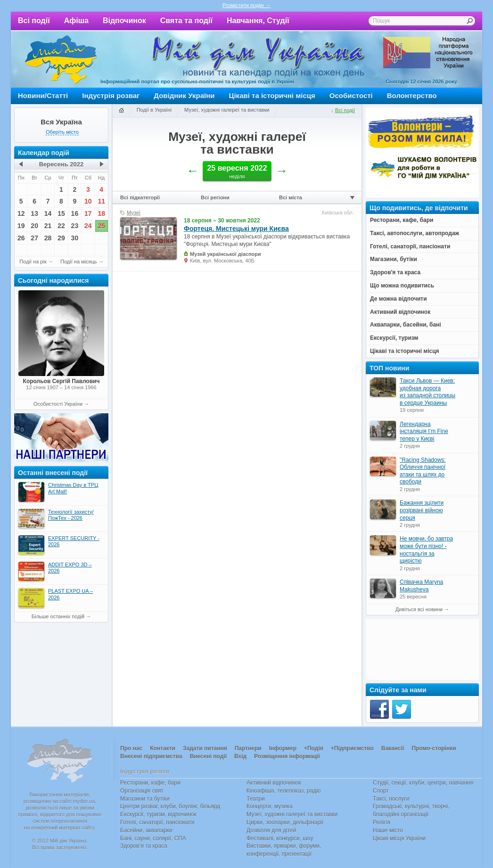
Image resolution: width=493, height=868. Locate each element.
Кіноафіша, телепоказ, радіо (284, 791)
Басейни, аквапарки (146, 830)
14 (48, 213)
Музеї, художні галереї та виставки (227, 110)
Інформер (283, 748)
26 (21, 238)
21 (48, 226)
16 (75, 213)
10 (88, 201)
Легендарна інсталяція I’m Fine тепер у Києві (424, 431)
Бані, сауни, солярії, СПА (153, 838)
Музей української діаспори (226, 254)
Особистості (351, 95)
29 (61, 238)
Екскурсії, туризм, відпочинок (158, 814)
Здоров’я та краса (144, 846)
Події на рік (33, 262)
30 (75, 238)
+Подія (314, 748)
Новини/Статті (43, 95)
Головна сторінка (121, 111)
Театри (256, 799)
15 (61, 213)
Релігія (382, 822)
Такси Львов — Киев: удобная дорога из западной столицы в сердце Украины (427, 392)
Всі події (34, 20)
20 (34, 226)
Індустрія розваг (111, 95)
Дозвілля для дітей (271, 830)
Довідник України (184, 95)
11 (101, 201)
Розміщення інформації (287, 756)
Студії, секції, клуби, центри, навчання (423, 783)
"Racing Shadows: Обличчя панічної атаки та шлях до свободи (423, 471)
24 (88, 226)
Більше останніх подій (58, 616)
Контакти (163, 748)
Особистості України (58, 404)
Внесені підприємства (151, 756)
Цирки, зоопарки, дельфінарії (285, 822)
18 (101, 213)
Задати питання (205, 748)
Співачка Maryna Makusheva (421, 586)
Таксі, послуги (391, 799)
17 (88, 213)
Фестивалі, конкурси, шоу (280, 838)
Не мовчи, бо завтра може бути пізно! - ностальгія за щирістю (426, 550)
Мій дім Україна (61, 59)
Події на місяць (79, 262)
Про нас (131, 748)
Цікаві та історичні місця (272, 95)
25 (101, 226)
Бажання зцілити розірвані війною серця (422, 510)
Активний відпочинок (274, 783)
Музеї (134, 213)
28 (48, 238)
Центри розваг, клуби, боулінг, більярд (170, 806)
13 (34, 213)
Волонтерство (412, 95)
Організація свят (142, 791)
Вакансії (393, 748)
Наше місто (388, 830)
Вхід (240, 756)
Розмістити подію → (246, 5)
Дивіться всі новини (419, 609)
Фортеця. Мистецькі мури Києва (236, 229)
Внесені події (208, 756)
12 (21, 213)
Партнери (248, 748)
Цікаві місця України (399, 838)
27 (34, 238)
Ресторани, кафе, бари (150, 783)
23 (75, 226)
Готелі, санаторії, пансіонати (157, 822)
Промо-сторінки (434, 748)
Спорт (381, 791)
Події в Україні (154, 110)
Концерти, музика (270, 806)
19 (21, 226)
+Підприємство (352, 748)
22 (61, 226)
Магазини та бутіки (145, 799)
